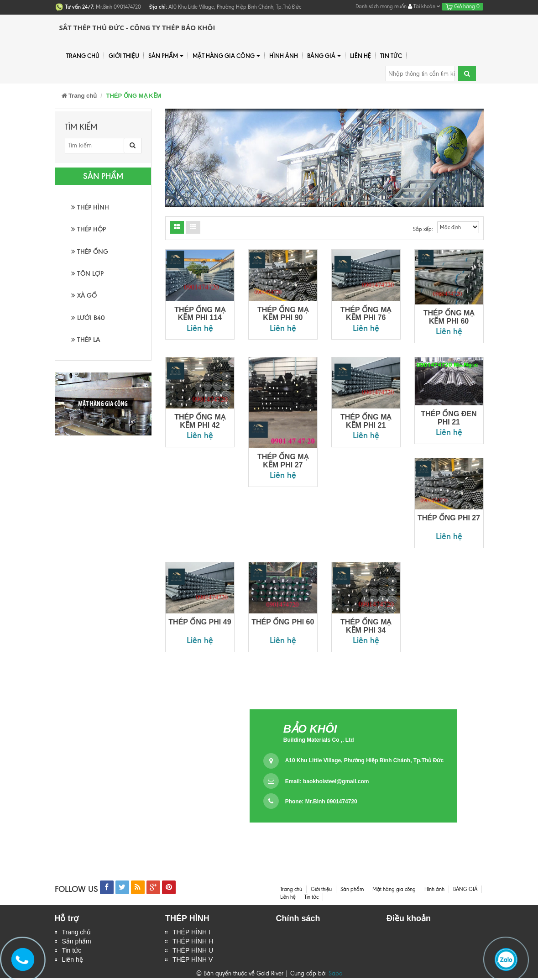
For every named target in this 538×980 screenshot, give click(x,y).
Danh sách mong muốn (381, 6)
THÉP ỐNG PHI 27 (449, 518)
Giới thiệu (124, 56)
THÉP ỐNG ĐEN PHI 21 (449, 418)
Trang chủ (83, 56)
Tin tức (72, 952)
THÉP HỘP (89, 229)
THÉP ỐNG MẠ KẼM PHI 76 (366, 314)
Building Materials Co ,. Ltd (319, 740)
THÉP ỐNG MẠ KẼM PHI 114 (200, 314)
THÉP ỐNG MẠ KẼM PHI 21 (366, 421)
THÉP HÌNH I (191, 933)
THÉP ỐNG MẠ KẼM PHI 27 (283, 461)
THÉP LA (86, 340)
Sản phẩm (77, 942)
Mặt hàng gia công (226, 56)
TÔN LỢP (87, 274)
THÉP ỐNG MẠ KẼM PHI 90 (283, 314)
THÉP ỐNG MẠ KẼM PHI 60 (449, 317)
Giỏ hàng (462, 6)
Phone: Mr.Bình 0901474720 (321, 802)
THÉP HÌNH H (193, 942)
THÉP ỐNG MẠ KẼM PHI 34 (366, 626)
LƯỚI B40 (88, 318)
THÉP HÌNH (90, 207)
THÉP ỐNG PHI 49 (200, 622)
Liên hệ (73, 961)
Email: (327, 781)
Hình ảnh (284, 56)
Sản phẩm (166, 56)
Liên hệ (360, 56)
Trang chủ (77, 933)
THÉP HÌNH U (193, 952)
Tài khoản (424, 6)
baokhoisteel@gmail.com (336, 781)
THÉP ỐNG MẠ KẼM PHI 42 (200, 421)
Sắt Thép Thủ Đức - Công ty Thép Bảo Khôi (137, 27)
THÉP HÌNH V (193, 961)
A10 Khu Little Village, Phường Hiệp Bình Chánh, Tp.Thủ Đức (364, 760)
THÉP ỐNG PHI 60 (283, 622)
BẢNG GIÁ (324, 56)
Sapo (335, 975)
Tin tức (391, 56)
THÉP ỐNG (90, 252)
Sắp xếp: (423, 229)
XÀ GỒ (84, 296)
